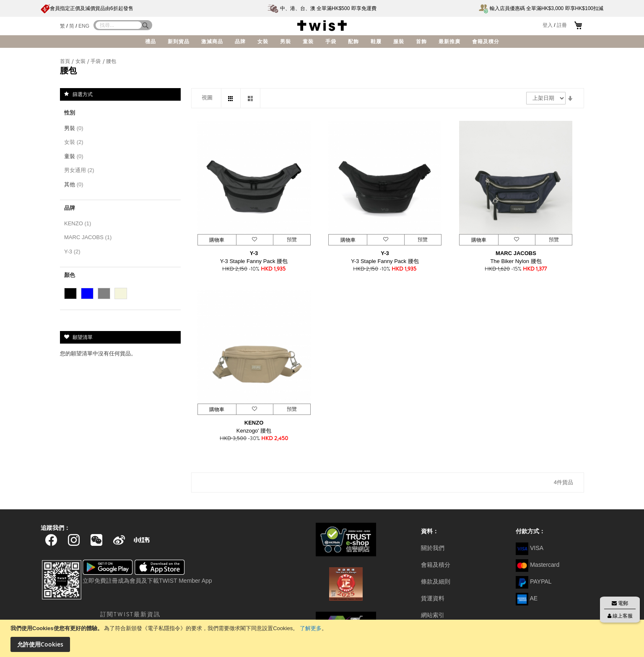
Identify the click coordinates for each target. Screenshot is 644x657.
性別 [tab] (70, 113)
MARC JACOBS (516, 253)
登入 (548, 25)
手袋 (96, 61)
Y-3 (254, 253)
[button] (254, 240)
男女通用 (81, 170)
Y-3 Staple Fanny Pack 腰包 (254, 261)
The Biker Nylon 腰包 (516, 261)
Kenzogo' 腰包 (254, 431)
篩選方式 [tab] (83, 94)
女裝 (81, 61)
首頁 (66, 61)
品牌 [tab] (70, 208)
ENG (84, 26)
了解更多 (311, 628)
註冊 (562, 25)
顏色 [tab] (70, 275)
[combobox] (119, 25)
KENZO (254, 423)
